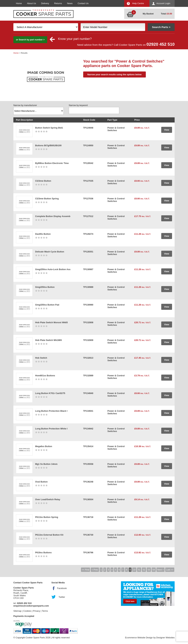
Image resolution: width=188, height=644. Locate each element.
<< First (86, 570)
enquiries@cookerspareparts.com (31, 606)
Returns (58, 3)
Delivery (45, 3)
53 (149, 570)
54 (154, 570)
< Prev (95, 570)
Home (19, 3)
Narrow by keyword (78, 105)
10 (134, 570)
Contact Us (83, 3)
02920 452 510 (161, 44)
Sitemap (17, 611)
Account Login (163, 3)
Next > (160, 570)
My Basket (148, 14)
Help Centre (138, 3)
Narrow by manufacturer (25, 105)
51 (139, 570)
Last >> (170, 570)
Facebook (62, 588)
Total (166, 14)
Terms (45, 611)
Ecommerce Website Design (139, 638)
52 (144, 570)
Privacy (37, 611)
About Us (31, 3)
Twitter (62, 597)
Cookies (27, 611)
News (70, 3)
